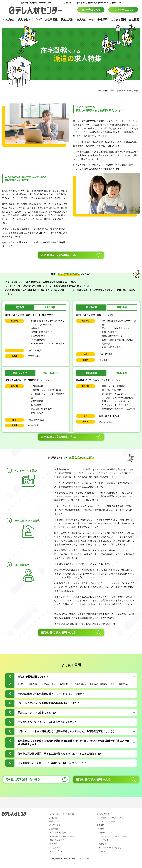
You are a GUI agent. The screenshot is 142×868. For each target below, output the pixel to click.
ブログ (38, 20)
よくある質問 (118, 20)
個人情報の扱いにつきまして (111, 848)
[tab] (71, 681)
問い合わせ (101, 851)
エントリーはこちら (123, 10)
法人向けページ (85, 20)
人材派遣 (53, 818)
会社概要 (134, 20)
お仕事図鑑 (51, 20)
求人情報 (24, 20)
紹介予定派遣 (55, 825)
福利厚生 (53, 844)
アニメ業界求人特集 (58, 833)
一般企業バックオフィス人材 (111, 818)
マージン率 (104, 840)
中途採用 (102, 20)
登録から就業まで (57, 840)
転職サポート (55, 821)
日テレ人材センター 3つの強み (62, 814)
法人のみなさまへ (104, 814)
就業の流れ (67, 20)
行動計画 (103, 844)
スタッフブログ (56, 851)
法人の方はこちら (91, 10)
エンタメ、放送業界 (108, 821)
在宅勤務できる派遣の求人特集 (62, 836)
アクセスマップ (106, 833)
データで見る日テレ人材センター (113, 836)
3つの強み (9, 20)
